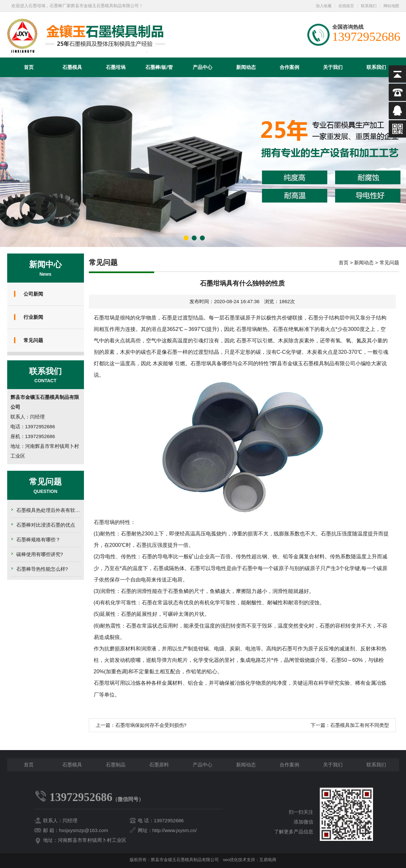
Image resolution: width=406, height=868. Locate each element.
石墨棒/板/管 (159, 67)
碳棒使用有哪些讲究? (40, 554)
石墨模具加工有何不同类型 (360, 725)
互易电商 (268, 860)
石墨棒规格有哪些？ (38, 540)
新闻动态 (246, 67)
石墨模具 (72, 67)
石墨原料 (159, 765)
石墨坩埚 (116, 67)
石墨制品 (116, 765)
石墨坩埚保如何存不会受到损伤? (151, 725)
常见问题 (33, 340)
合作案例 (289, 67)
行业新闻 (33, 317)
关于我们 (333, 67)
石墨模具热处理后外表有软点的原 (53, 510)
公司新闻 (33, 294)
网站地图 (391, 6)
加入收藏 (324, 6)
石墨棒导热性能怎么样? (42, 569)
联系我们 (369, 6)
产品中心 (203, 67)
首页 (29, 67)
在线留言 (346, 6)
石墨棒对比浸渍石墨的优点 (46, 525)
